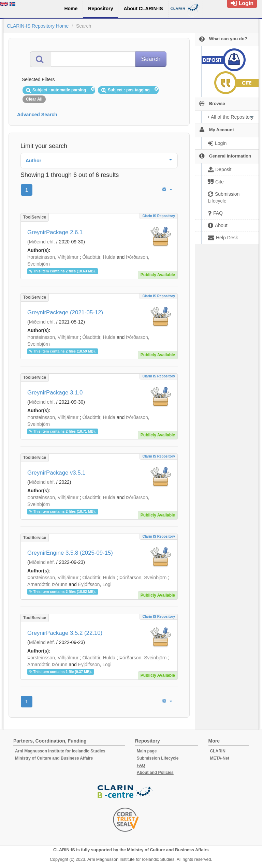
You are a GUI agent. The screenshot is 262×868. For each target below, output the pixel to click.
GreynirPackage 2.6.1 (55, 232)
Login (242, 3)
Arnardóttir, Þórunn (47, 584)
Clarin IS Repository (159, 216)
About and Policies (155, 773)
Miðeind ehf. (42, 242)
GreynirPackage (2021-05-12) (65, 312)
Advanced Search (37, 115)
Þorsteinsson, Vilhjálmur (53, 257)
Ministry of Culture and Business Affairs (54, 758)
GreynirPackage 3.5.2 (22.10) (65, 633)
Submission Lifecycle (158, 758)
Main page (147, 751)
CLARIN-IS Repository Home (38, 26)
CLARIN (218, 751)
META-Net (220, 758)
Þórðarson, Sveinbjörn (143, 578)
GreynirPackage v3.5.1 (56, 473)
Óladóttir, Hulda (99, 257)
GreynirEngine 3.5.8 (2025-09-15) (70, 553)
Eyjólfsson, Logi (95, 584)
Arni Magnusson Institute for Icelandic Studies (60, 751)
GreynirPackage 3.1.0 (55, 393)
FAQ (141, 765)
